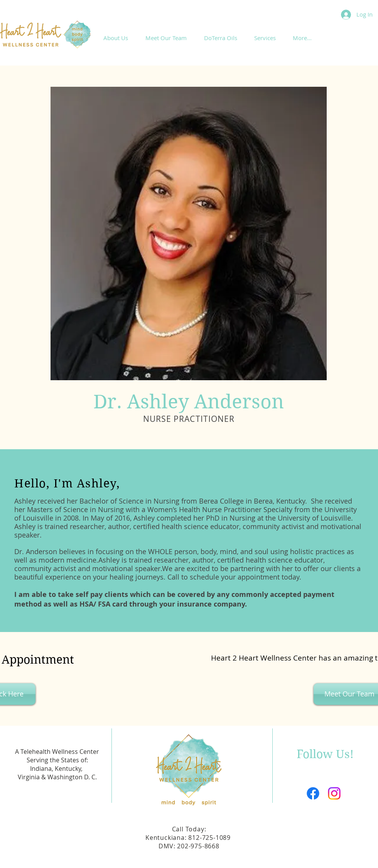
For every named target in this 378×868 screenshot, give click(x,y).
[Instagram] (334, 793)
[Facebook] (313, 793)
